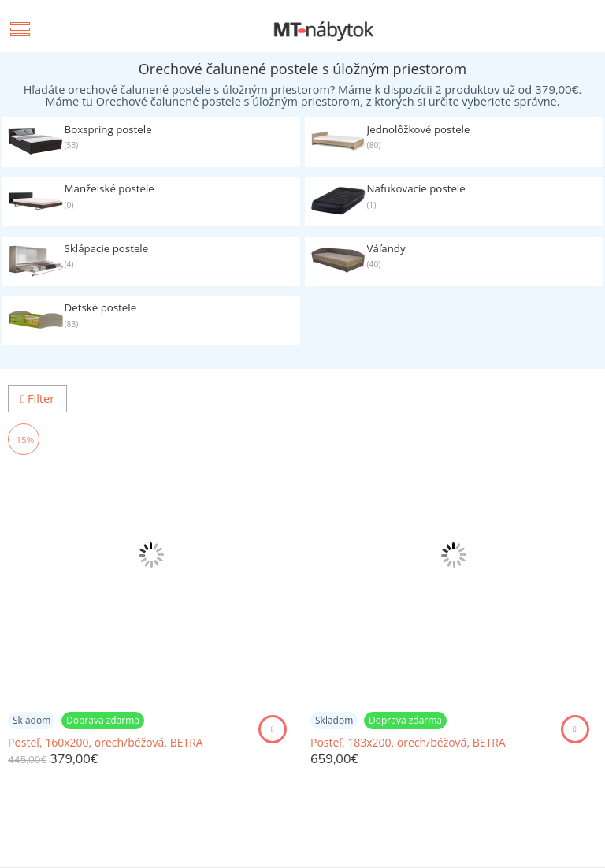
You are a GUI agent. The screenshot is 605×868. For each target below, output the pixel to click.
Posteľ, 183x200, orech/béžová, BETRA (408, 743)
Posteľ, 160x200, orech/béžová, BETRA (106, 743)
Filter (37, 399)
